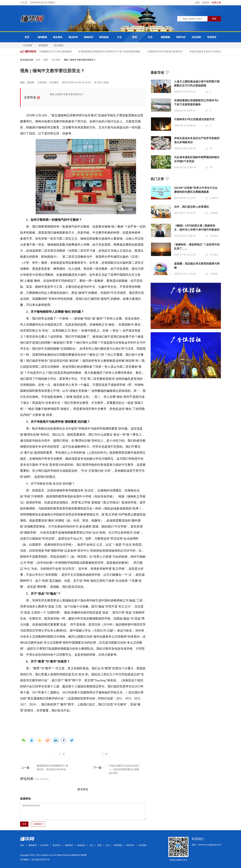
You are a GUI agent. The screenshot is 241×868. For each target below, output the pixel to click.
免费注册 (216, 3)
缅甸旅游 (104, 37)
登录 (24, 824)
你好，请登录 (203, 3)
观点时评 (73, 37)
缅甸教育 (43, 45)
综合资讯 (58, 37)
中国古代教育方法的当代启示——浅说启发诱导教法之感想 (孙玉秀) (124, 768)
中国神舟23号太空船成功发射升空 (166, 52)
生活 (150, 37)
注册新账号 (38, 824)
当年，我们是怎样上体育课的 (191, 207)
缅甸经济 (89, 37)
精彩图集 (166, 37)
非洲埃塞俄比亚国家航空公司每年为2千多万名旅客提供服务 (110, 52)
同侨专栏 (181, 37)
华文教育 (28, 45)
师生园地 (59, 45)
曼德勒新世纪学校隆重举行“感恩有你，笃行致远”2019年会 (52, 768)
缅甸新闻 (42, 37)
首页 (27, 37)
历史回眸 (196, 37)
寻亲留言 (212, 37)
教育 (135, 37)
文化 (119, 37)
